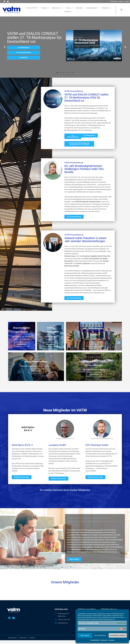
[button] (5, 47)
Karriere (121, 1)
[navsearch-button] (121, 10)
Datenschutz (104, 640)
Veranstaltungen (92, 8)
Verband (45, 8)
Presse (69, 8)
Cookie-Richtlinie (95, 640)
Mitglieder (106, 8)
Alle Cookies (85, 635)
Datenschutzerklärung (88, 617)
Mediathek (79, 8)
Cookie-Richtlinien (105, 617)
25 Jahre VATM (32, 8)
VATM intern (114, 1)
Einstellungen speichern (118, 635)
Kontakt (68, 12)
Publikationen (57, 8)
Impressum (111, 640)
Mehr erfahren (22, 344)
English (127, 1)
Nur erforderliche (100, 635)
